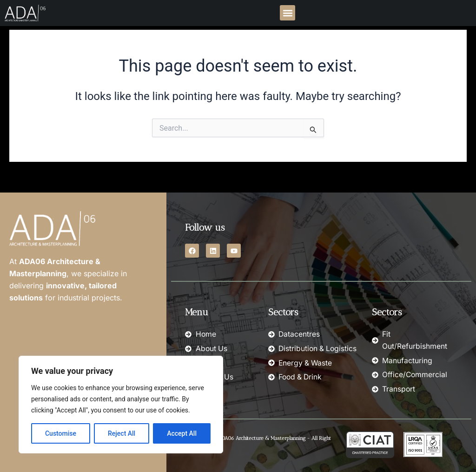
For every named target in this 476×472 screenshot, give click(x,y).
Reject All (122, 433)
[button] (288, 13)
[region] (121, 405)
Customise (61, 433)
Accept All (182, 433)
